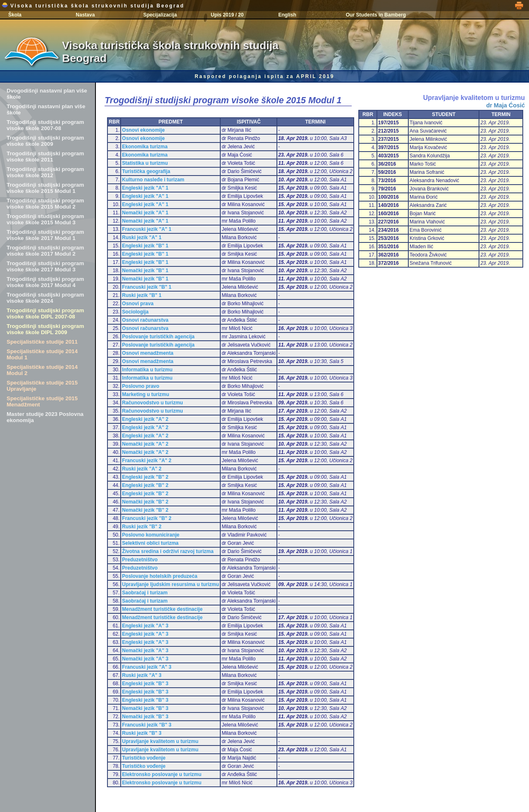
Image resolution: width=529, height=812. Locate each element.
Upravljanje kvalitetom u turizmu (160, 741)
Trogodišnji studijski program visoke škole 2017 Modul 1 (45, 235)
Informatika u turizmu (147, 370)
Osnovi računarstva (145, 320)
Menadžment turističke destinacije (162, 609)
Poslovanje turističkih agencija (158, 337)
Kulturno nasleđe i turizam (153, 180)
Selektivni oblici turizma (150, 543)
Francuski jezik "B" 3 (147, 725)
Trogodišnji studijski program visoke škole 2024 (45, 298)
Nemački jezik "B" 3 (145, 708)
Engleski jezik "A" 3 (145, 626)
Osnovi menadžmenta (148, 353)
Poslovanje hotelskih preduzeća (160, 576)
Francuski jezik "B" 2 (147, 518)
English (287, 15)
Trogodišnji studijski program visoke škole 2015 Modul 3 (45, 219)
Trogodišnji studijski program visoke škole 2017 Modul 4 (45, 282)
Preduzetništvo (140, 560)
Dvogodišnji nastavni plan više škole (47, 94)
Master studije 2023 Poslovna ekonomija (45, 417)
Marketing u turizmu (145, 394)
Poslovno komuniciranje (151, 535)
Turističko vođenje (144, 758)
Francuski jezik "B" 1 (147, 287)
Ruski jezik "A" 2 (142, 469)
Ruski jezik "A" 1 (142, 237)
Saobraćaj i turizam (145, 593)
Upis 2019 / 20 (227, 15)
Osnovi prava (138, 304)
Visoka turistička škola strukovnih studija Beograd (93, 6)
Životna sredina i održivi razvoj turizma (168, 551)
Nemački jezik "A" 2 (145, 444)
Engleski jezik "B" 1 (145, 246)
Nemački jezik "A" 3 (145, 651)
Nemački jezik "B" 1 (145, 271)
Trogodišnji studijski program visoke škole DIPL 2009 (45, 329)
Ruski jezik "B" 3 (142, 733)
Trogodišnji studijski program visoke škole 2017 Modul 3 (45, 266)
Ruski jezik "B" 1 (142, 295)
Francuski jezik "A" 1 (147, 229)
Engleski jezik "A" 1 (145, 188)
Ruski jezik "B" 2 (142, 527)
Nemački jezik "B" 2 (145, 502)
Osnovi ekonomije (143, 130)
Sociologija (135, 312)
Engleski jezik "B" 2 (145, 477)
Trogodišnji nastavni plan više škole (46, 109)
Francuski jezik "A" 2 (147, 461)
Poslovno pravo (141, 386)
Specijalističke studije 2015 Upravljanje (42, 386)
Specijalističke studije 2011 (42, 342)
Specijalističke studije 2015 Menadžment (42, 401)
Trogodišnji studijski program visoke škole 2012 (45, 172)
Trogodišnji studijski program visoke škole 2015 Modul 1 (45, 188)
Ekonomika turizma (145, 147)
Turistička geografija (146, 171)
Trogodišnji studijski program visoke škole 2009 (45, 141)
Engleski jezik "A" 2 (145, 419)
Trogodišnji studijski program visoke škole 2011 (45, 157)
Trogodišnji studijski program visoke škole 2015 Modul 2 (45, 204)
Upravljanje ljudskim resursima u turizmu (170, 584)
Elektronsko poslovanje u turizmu (162, 774)
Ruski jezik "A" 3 (142, 675)
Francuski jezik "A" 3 (147, 667)
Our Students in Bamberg (376, 15)
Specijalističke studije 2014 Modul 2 (42, 370)
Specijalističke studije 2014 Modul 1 (42, 354)
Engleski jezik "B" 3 (145, 684)
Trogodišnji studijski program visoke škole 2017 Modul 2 (45, 251)
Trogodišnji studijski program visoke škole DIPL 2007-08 (45, 313)
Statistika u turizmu (145, 163)
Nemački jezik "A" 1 (145, 213)
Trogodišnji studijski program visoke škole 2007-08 (45, 125)
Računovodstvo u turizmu (152, 403)
